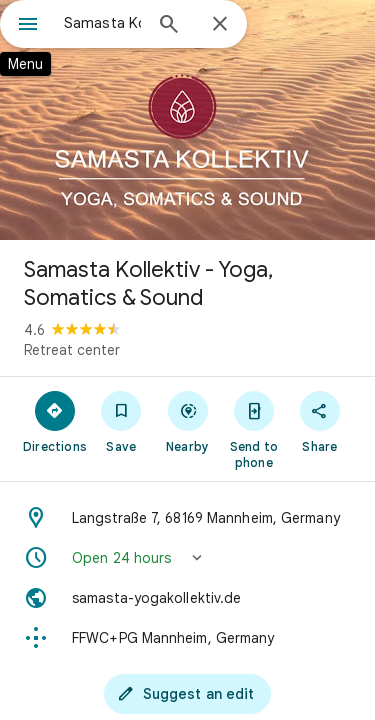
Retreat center (72, 350)
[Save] (121, 421)
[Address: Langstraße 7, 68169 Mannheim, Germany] (187, 518)
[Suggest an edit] (188, 694)
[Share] (320, 421)
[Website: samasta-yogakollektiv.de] (187, 598)
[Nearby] (187, 421)
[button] (187, 558)
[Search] (169, 26)
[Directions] (55, 421)
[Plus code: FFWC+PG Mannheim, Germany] (187, 638)
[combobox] (102, 23)
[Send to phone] (254, 429)
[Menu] (28, 26)
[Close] (220, 25)
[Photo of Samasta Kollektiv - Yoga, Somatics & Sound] (187, 120)
